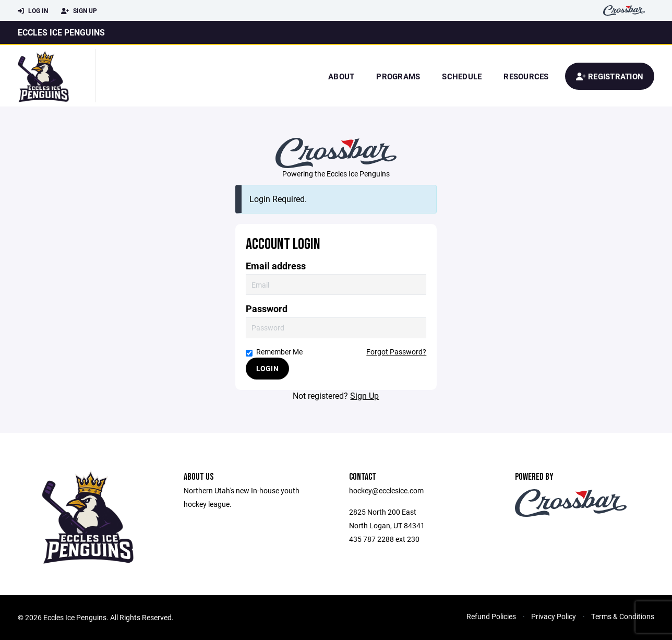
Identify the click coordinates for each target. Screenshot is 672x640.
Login (267, 368)
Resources (526, 76)
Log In (33, 11)
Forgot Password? (396, 352)
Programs (398, 76)
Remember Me (274, 352)
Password (267, 309)
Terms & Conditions (623, 616)
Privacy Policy (554, 616)
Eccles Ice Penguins (61, 32)
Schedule (462, 76)
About (341, 76)
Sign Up (79, 11)
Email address (276, 266)
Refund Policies (491, 616)
